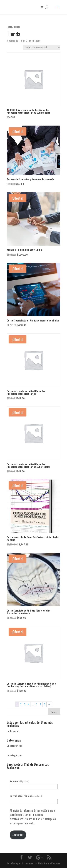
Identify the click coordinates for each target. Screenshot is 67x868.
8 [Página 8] (41, 704)
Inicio (9, 27)
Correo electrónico (26, 796)
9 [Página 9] (45, 704)
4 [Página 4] (29, 704)
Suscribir (18, 835)
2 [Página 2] (21, 704)
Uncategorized (14, 746)
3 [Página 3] (25, 704)
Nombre (19, 781)
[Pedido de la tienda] (42, 47)
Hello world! (13, 731)
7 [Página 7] (37, 704)
